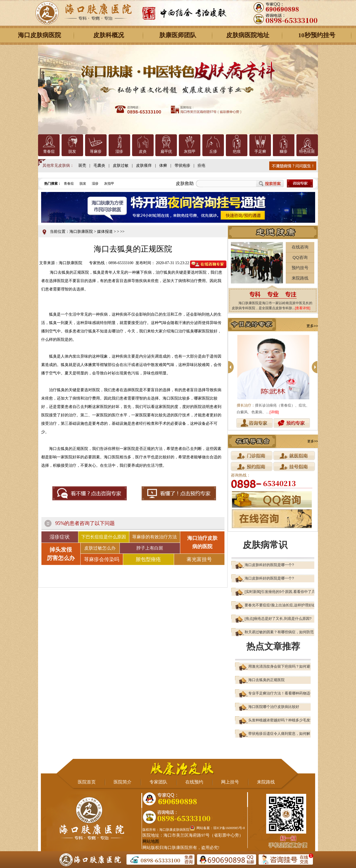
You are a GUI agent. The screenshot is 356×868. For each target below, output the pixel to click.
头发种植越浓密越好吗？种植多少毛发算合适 (285, 720)
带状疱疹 (182, 166)
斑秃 (82, 166)
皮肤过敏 (121, 166)
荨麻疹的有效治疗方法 (154, 537)
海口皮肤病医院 (39, 35)
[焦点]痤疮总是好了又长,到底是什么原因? (278, 619)
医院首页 (87, 782)
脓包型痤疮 (148, 559)
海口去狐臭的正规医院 (266, 680)
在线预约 (194, 782)
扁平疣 (166, 152)
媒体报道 (105, 232)
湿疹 (119, 152)
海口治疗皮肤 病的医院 (202, 542)
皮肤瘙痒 (144, 166)
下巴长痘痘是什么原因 (104, 537)
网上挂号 (230, 782)
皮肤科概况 (109, 35)
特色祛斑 (307, 152)
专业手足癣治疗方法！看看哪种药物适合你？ (285, 693)
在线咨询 (300, 247)
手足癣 (260, 152)
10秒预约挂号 (317, 35)
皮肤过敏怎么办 (100, 548)
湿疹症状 (60, 537)
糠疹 (284, 152)
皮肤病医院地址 (248, 35)
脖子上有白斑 (150, 548)
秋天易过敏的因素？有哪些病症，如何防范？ (281, 632)
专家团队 (158, 782)
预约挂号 (300, 268)
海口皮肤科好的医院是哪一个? (269, 565)
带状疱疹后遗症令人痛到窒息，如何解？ (281, 734)
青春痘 (49, 152)
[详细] (274, 412)
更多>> (312, 326)
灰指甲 (190, 152)
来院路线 (300, 278)
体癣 (163, 166)
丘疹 (213, 152)
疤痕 (237, 152)
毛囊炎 (99, 166)
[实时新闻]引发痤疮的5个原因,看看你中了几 (280, 592)
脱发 (72, 152)
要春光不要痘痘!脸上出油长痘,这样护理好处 (280, 605)
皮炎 (143, 152)
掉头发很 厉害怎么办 (61, 554)
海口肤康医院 (81, 232)
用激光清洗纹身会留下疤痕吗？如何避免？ (283, 666)
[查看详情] (303, 308)
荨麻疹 (96, 152)
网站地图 (151, 841)
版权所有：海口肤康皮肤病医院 (166, 830)
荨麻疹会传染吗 (102, 559)
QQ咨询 (300, 257)
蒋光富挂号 (199, 559)
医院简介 (123, 782)
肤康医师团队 (178, 35)
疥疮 (202, 166)
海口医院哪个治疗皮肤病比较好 (274, 707)
